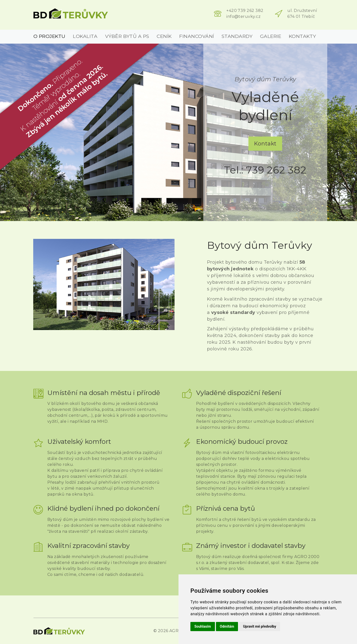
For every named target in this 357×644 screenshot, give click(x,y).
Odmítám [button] (227, 626)
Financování (197, 36)
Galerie (271, 36)
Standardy (237, 36)
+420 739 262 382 (245, 11)
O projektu (49, 36)
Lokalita (85, 36)
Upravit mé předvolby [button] (259, 626)
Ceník (164, 36)
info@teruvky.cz (243, 16)
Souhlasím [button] (203, 626)
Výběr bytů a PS (127, 36)
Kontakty (302, 36)
